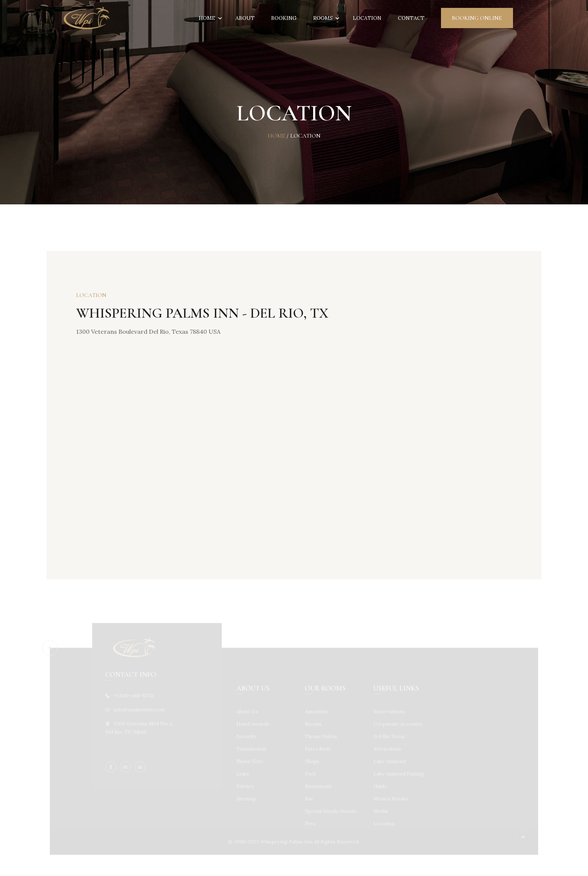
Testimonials (253, 749)
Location (367, 18)
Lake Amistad (387, 761)
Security (248, 737)
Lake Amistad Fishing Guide (396, 779)
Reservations (386, 712)
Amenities (316, 712)
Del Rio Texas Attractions (386, 743)
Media (378, 809)
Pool (310, 773)
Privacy (247, 785)
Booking (284, 18)
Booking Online (477, 18)
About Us (249, 712)
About (245, 18)
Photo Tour (251, 761)
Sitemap (248, 797)
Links (244, 773)
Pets (310, 821)
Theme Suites (320, 737)
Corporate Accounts (395, 724)
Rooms (325, 18)
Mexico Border (388, 797)
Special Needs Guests (329, 809)
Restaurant (317, 785)
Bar (309, 797)
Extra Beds (317, 749)
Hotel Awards (254, 724)
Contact (411, 18)
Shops (311, 761)
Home (209, 18)
